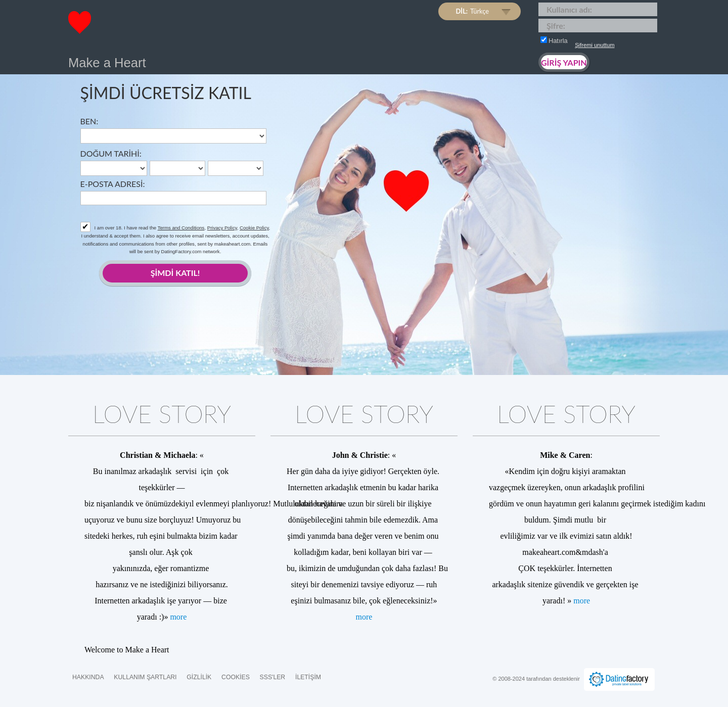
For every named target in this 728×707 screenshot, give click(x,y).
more (178, 617)
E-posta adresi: (113, 184)
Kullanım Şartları (145, 677)
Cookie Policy (254, 228)
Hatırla (554, 40)
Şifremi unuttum (595, 45)
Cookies (236, 677)
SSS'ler (273, 677)
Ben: (89, 121)
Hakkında (88, 677)
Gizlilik (199, 677)
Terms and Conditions (181, 228)
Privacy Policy (222, 228)
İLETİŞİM (308, 677)
